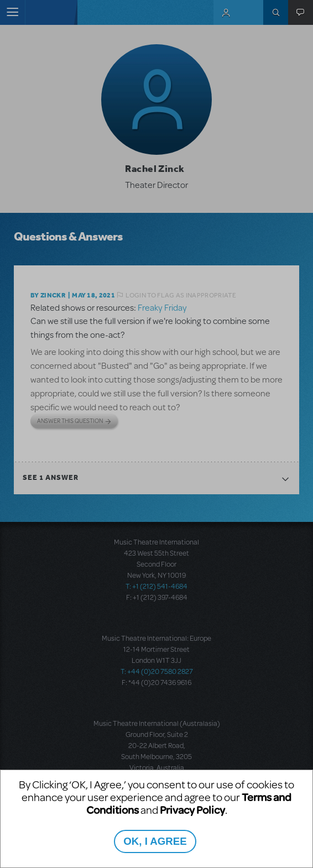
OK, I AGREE (155, 841)
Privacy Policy (192, 810)
